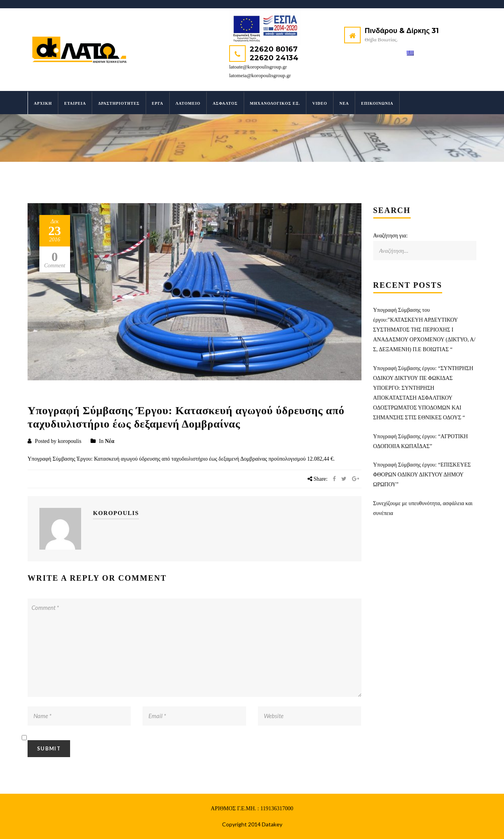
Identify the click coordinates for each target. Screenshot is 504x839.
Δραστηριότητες (119, 103)
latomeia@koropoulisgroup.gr (260, 75)
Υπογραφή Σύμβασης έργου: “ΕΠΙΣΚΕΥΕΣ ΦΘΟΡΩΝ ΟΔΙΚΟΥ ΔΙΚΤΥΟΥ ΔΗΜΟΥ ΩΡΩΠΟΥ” (422, 475)
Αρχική (43, 103)
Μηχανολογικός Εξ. (275, 103)
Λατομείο (188, 103)
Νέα (344, 103)
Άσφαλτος (225, 103)
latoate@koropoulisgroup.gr (258, 67)
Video (320, 103)
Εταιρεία (75, 103)
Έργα (158, 103)
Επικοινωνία (377, 103)
